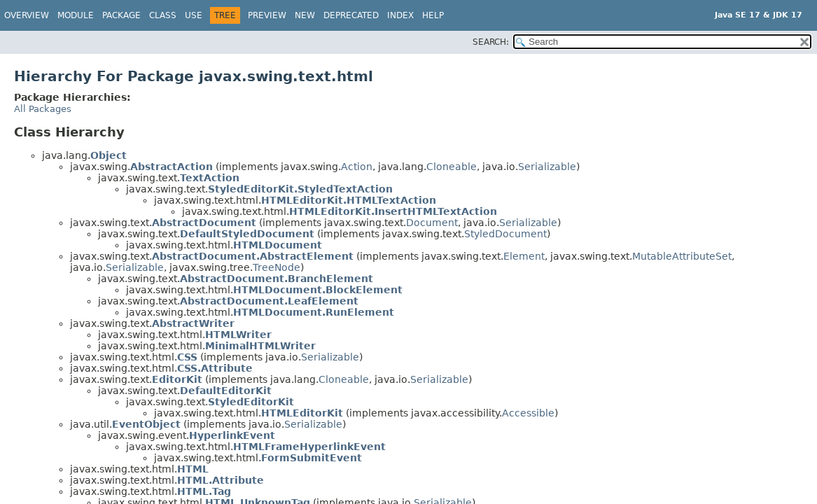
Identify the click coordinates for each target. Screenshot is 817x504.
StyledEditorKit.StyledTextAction (300, 189)
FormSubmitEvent (312, 458)
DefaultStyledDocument (247, 234)
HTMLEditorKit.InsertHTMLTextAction (393, 211)
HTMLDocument (278, 245)
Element (524, 256)
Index (400, 15)
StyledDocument (505, 234)
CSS (187, 357)
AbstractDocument (204, 223)
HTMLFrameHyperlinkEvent (309, 447)
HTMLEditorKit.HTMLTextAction (349, 200)
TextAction (210, 178)
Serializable (547, 167)
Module (76, 15)
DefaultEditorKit (226, 391)
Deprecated (351, 15)
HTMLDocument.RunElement (314, 312)
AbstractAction (172, 167)
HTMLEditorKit (302, 413)
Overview (27, 15)
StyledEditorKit (251, 402)
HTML (193, 469)
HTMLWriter (238, 335)
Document (432, 223)
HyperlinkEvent (232, 435)
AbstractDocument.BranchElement (277, 279)
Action (357, 167)
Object (109, 155)
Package (121, 15)
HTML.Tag (204, 491)
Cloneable (452, 167)
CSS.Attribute (215, 368)
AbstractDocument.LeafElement (269, 301)
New (305, 15)
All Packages (43, 109)
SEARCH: (491, 42)
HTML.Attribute (221, 480)
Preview (267, 15)
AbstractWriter (193, 323)
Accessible (528, 413)
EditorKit (177, 379)
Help (433, 15)
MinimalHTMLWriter (260, 346)
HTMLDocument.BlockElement (318, 290)
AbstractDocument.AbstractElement (253, 256)
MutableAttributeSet (682, 256)
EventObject (146, 424)
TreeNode (277, 267)
